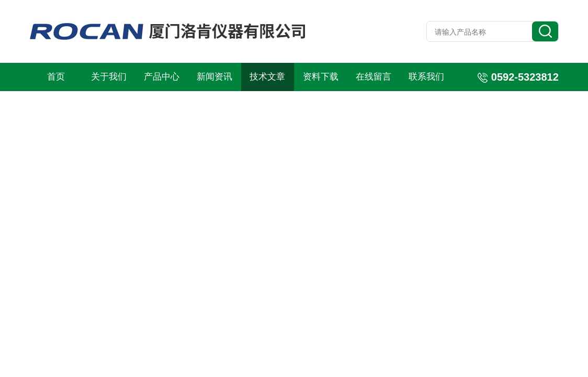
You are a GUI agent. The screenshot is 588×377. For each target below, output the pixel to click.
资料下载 (321, 77)
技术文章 (267, 77)
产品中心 (162, 77)
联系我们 (426, 77)
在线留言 (374, 77)
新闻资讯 (214, 77)
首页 (56, 77)
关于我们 (109, 77)
